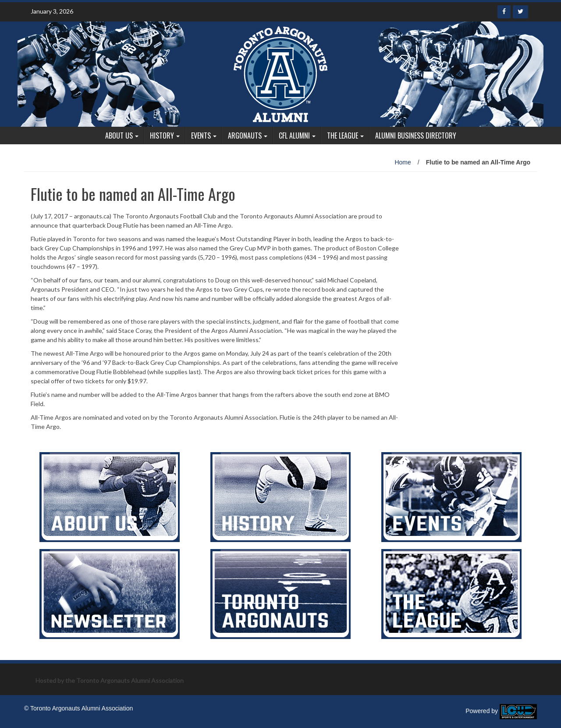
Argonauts (245, 136)
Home (403, 162)
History (162, 136)
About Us (119, 136)
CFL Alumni (294, 136)
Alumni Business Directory (416, 136)
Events (201, 136)
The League (343, 136)
